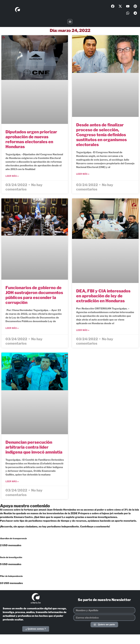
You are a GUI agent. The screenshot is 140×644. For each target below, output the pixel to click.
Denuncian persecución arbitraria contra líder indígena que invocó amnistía (34, 447)
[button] (70, 22)
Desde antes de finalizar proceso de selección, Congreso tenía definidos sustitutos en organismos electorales (101, 135)
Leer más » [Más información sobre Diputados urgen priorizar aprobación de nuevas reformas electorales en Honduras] (12, 176)
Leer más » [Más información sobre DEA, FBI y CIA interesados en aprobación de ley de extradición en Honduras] (83, 330)
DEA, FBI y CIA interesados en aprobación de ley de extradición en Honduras (103, 296)
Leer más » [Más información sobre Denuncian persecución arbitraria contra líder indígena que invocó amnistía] (12, 481)
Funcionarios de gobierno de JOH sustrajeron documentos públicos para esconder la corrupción (34, 295)
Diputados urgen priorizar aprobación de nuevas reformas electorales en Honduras (31, 139)
